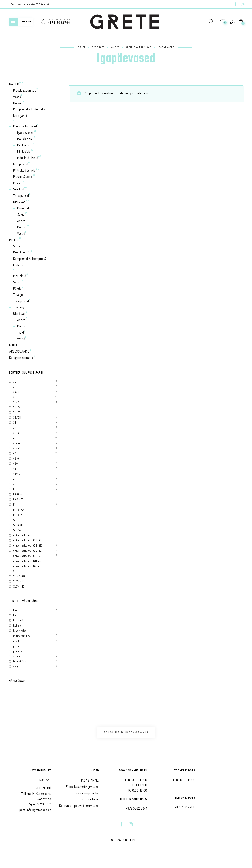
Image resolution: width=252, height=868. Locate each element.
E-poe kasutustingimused (82, 800)
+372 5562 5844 (136, 822)
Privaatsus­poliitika (87, 806)
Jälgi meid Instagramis (126, 739)
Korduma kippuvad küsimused (79, 819)
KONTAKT (45, 793)
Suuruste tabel (89, 813)
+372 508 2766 (185, 820)
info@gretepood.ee (39, 823)
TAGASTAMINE (90, 794)
